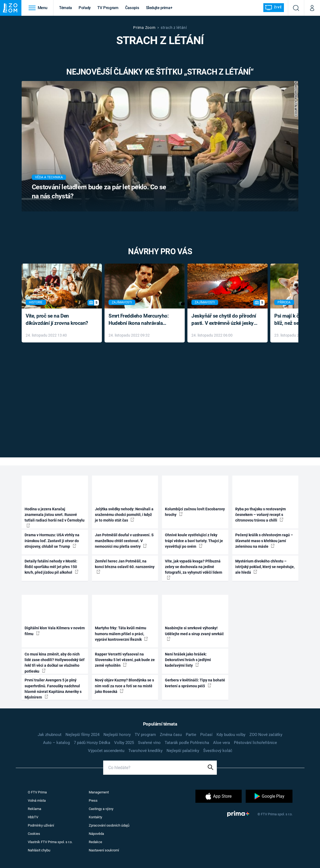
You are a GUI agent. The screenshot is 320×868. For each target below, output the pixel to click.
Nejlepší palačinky (183, 751)
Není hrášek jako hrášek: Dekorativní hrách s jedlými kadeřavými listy (188, 660)
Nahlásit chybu (39, 850)
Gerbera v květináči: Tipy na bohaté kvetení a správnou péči (195, 683)
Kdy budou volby (231, 735)
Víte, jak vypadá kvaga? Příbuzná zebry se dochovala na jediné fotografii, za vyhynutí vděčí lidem (194, 569)
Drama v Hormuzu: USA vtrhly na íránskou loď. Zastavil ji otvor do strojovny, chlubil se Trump (52, 541)
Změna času (171, 735)
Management (99, 792)
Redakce (95, 842)
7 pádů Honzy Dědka (92, 743)
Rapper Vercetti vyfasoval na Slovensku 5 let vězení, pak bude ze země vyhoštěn (125, 660)
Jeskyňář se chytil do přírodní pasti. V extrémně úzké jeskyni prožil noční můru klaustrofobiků (225, 320)
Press (93, 801)
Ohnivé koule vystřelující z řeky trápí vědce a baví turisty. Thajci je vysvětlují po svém (194, 541)
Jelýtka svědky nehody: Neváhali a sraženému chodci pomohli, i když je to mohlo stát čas (124, 515)
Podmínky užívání (41, 825)
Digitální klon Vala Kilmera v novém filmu (55, 631)
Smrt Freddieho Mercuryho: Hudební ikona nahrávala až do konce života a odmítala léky (141, 320)
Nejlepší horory (117, 735)
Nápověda (96, 834)
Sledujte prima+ (159, 8)
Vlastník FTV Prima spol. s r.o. (50, 842)
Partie (191, 735)
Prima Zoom (144, 28)
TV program (145, 735)
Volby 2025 (124, 743)
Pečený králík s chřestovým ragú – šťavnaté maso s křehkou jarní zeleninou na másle (264, 541)
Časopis (132, 8)
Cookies (34, 834)
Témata (65, 8)
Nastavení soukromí (104, 850)
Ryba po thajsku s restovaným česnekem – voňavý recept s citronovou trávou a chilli (261, 515)
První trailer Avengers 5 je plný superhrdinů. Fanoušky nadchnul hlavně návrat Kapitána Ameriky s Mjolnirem (53, 689)
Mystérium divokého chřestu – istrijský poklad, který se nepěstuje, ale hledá (265, 567)
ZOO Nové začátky (266, 735)
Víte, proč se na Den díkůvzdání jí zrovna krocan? (57, 319)
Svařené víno (149, 743)
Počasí (206, 735)
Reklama (34, 809)
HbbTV (33, 817)
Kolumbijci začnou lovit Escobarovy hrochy (195, 512)
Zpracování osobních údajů (109, 825)
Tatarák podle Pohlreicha (187, 743)
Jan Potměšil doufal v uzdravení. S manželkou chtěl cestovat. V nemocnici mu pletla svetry (124, 541)
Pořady (85, 8)
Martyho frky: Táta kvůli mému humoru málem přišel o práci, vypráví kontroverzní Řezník (121, 634)
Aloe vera (221, 743)
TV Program (108, 8)
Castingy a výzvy (101, 809)
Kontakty (95, 817)
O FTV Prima (37, 792)
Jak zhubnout (50, 735)
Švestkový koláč (218, 751)
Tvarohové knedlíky (145, 751)
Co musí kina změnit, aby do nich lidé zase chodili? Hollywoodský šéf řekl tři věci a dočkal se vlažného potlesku (55, 663)
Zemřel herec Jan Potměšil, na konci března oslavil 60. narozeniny (125, 566)
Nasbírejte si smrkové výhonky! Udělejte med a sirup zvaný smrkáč (194, 633)
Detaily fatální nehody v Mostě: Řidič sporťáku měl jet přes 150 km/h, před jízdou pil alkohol (51, 567)
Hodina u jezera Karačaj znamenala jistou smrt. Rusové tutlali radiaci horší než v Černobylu (55, 517)
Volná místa (37, 801)
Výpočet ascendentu (106, 751)
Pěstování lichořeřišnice (255, 743)
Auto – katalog (56, 743)
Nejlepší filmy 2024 (82, 735)
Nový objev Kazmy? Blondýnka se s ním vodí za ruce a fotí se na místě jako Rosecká (124, 686)
